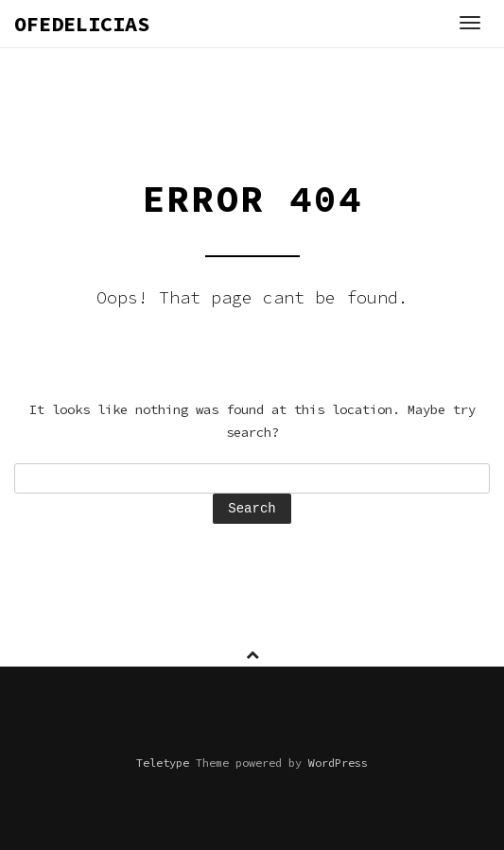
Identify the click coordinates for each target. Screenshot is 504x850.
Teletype (163, 763)
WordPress (338, 763)
